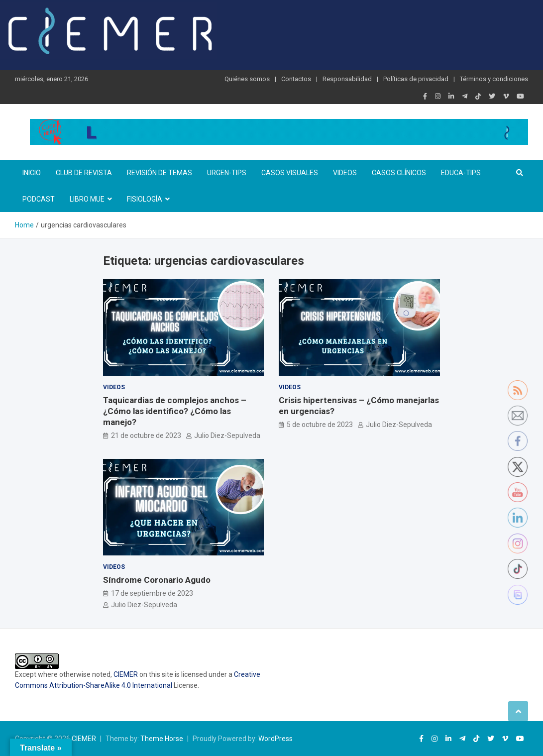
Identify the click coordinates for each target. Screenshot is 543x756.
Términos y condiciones (494, 79)
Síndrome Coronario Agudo (157, 580)
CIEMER (126, 674)
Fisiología (145, 199)
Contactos (296, 79)
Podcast (39, 199)
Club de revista (84, 173)
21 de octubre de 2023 (146, 435)
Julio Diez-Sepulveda (227, 435)
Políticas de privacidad (416, 79)
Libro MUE (87, 199)
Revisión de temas (160, 173)
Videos (345, 173)
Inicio (32, 173)
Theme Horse (162, 739)
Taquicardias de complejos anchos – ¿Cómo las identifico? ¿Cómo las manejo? (175, 411)
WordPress (275, 739)
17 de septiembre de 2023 (152, 593)
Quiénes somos (247, 79)
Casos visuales (290, 173)
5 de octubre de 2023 (320, 425)
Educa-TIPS (461, 173)
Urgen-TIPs (227, 173)
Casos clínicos (399, 173)
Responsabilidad (347, 79)
